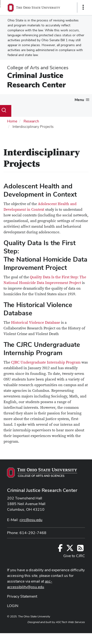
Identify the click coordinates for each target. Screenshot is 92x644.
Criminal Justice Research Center (36, 80)
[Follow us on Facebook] (60, 549)
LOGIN (13, 606)
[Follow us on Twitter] (70, 549)
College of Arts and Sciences (38, 68)
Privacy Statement (22, 596)
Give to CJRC (74, 556)
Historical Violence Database (36, 323)
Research (31, 121)
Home (12, 121)
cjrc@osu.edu (31, 520)
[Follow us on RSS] (80, 549)
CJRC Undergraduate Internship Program (46, 362)
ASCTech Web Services (70, 622)
